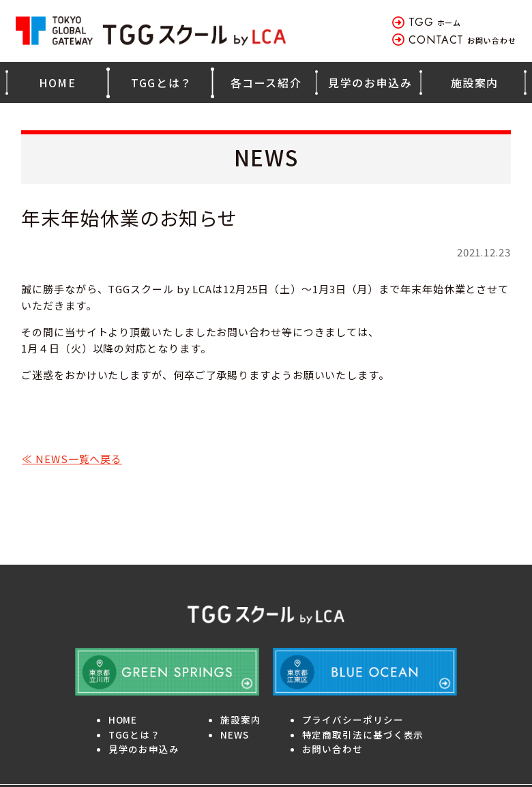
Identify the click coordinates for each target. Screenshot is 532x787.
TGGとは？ (162, 83)
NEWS (235, 734)
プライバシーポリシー (353, 719)
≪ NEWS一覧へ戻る (72, 459)
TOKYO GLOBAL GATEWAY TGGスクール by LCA (152, 31)
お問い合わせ (462, 40)
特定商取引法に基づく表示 (363, 734)
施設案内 (475, 83)
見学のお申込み (370, 83)
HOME (57, 83)
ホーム (435, 22)
